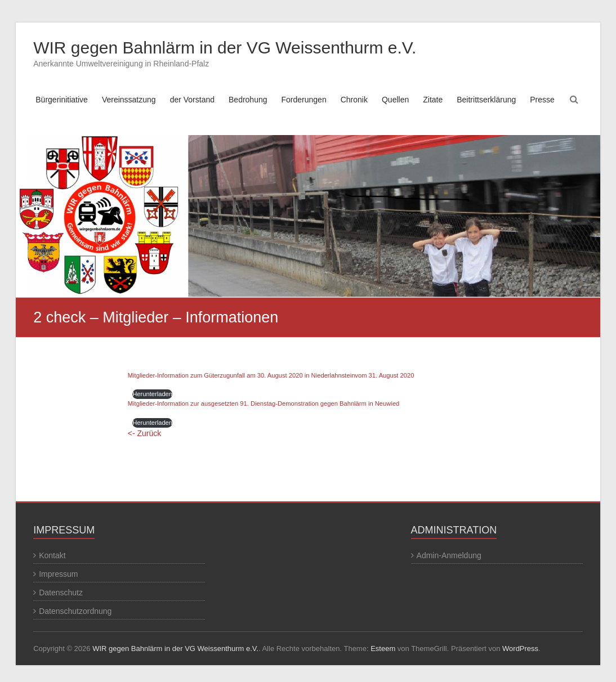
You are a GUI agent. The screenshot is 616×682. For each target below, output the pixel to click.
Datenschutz (61, 593)
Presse (542, 100)
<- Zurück (145, 433)
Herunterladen (152, 394)
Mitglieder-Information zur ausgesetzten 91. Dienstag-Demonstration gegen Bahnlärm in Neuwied (264, 403)
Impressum (58, 574)
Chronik (354, 100)
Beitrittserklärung (486, 100)
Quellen (395, 100)
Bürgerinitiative (62, 100)
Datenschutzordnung (75, 611)
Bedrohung (248, 100)
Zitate (433, 100)
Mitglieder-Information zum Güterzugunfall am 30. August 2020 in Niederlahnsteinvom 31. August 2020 (271, 375)
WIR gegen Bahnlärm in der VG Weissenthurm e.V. (225, 48)
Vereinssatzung (129, 100)
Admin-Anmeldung (449, 555)
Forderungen (304, 100)
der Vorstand (192, 100)
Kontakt (52, 555)
